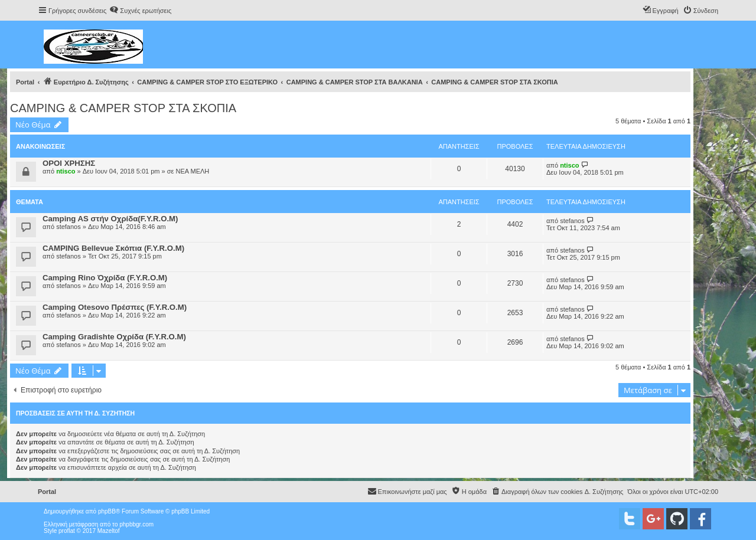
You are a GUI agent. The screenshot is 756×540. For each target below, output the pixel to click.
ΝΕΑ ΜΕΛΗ (192, 171)
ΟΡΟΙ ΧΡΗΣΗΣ (69, 163)
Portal (25, 82)
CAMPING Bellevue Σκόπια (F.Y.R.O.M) (113, 248)
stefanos (69, 227)
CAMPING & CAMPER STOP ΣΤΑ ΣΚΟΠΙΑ (123, 108)
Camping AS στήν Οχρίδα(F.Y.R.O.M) (110, 219)
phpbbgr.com (136, 524)
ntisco (66, 171)
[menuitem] (140, 11)
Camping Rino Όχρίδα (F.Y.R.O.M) (105, 278)
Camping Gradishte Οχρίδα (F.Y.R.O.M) (114, 337)
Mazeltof (109, 531)
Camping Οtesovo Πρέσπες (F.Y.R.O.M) (115, 307)
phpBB (107, 511)
